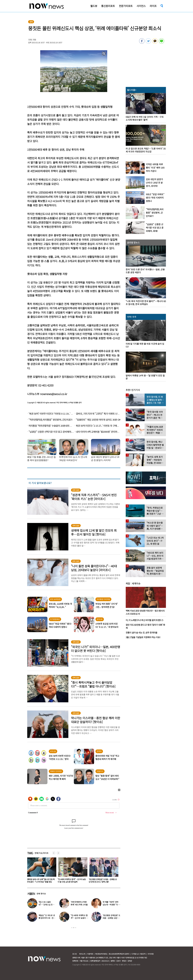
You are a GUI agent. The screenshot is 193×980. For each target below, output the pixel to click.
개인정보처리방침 (101, 954)
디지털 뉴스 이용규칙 (139, 954)
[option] (41, 871)
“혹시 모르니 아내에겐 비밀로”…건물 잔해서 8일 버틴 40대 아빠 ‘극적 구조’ (40, 881)
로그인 (75, 954)
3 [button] (76, 928)
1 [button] (72, 928)
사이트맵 (151, 954)
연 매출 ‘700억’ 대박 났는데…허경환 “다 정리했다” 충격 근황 (111, 905)
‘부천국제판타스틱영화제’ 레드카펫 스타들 (79, 903)
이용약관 (90, 954)
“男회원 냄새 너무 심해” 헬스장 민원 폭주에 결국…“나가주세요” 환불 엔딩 (72, 881)
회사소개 (82, 954)
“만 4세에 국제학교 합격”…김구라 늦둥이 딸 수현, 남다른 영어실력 (103, 881)
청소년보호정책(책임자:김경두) (119, 954)
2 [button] (74, 928)
